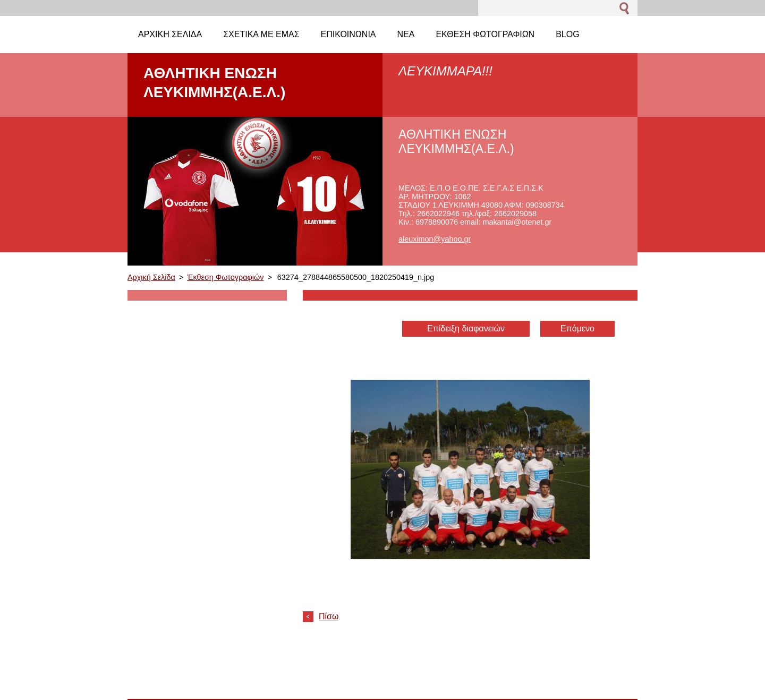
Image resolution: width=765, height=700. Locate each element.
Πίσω (329, 616)
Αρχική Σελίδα (151, 277)
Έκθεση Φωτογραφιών (225, 277)
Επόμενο (577, 328)
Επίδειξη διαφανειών (466, 328)
